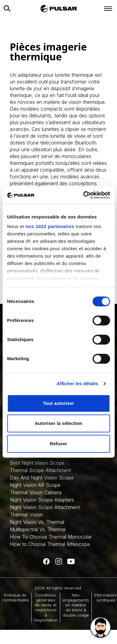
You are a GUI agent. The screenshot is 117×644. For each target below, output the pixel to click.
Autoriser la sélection (58, 423)
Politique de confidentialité (15, 597)
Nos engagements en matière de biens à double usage (76, 605)
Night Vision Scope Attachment (45, 507)
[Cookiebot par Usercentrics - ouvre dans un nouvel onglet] (84, 195)
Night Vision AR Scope (35, 485)
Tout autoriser (58, 403)
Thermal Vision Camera (36, 492)
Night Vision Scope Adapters (42, 500)
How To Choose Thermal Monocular (51, 537)
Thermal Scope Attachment (40, 470)
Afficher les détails (77, 383)
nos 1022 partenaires (50, 226)
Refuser (58, 444)
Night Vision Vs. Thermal (37, 522)
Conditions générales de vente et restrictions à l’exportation (46, 607)
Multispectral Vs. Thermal (38, 529)
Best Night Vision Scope (37, 463)
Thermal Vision (26, 515)
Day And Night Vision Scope (42, 478)
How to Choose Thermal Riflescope (50, 544)
